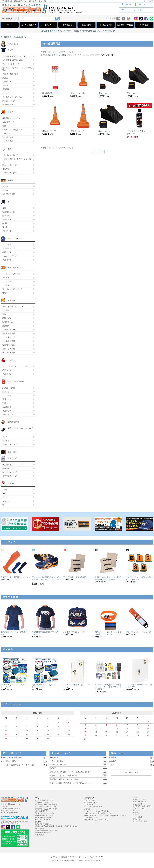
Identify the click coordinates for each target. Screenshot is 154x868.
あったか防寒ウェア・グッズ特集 (46, 807)
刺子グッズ (7, 441)
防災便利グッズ (9, 468)
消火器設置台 (48, 93)
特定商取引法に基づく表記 (142, 806)
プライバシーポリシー (141, 808)
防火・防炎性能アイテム (43, 818)
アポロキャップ (9, 248)
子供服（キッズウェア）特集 (45, 813)
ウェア (10, 50)
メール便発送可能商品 (42, 833)
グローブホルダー (10, 173)
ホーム (10, 25)
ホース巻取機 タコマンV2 (13, 307)
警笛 (4, 126)
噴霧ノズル (7, 318)
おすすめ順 (56, 55)
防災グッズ (12, 458)
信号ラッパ (7, 399)
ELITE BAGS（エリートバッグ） (16, 366)
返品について (138, 804)
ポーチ (5, 497)
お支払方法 (67, 25)
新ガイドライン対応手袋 (43, 824)
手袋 (9, 149)
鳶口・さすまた (9, 349)
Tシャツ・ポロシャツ (11, 64)
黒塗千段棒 (7, 411)
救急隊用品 (38, 822)
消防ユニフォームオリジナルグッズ (21, 429)
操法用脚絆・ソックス (11, 118)
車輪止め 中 (133, 93)
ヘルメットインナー (10, 256)
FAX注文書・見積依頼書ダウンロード (97, 807)
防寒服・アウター (10, 101)
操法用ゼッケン (9, 122)
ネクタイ (6, 93)
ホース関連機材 (9, 341)
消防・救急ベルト (15, 268)
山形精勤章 (7, 407)
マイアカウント (138, 810)
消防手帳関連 (8, 137)
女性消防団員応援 (41, 811)
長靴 (4, 208)
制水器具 (6, 310)
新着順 (70, 55)
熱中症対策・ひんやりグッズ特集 (46, 809)
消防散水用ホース (10, 330)
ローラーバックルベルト (12, 274)
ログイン (146, 4)
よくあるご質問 (106, 25)
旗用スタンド (8, 414)
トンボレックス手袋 (10, 155)
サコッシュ (7, 501)
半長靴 (5, 223)
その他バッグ (8, 374)
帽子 (4, 505)
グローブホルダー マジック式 (138, 632)
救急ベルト (7, 293)
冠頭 (4, 403)
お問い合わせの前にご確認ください (96, 820)
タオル (5, 437)
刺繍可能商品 (39, 835)
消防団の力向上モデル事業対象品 (46, 830)
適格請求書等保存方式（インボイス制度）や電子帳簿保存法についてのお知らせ (78, 31)
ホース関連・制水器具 (42, 820)
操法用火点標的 (9, 345)
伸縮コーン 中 (49, 131)
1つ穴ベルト (7, 285)
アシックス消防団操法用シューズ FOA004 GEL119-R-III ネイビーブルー (46, 579)
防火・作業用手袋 (10, 165)
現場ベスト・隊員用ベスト (13, 130)
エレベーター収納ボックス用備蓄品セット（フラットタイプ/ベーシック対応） (108, 687)
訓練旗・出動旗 (9, 388)
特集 (48, 25)
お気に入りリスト (90, 800)
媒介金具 (6, 326)
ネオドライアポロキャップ (74, 632)
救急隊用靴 (7, 219)
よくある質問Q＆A (90, 802)
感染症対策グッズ (10, 476)
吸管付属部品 (8, 322)
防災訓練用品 (8, 465)
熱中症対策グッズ (10, 472)
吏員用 (5, 190)
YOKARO (12, 483)
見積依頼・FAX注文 (125, 25)
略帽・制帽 (7, 252)
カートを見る (138, 10)
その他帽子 (7, 260)
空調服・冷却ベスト (10, 74)
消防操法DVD (13, 422)
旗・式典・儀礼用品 (16, 381)
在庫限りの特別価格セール (44, 800)
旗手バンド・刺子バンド (12, 289)
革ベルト (6, 278)
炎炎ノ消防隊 (13, 44)
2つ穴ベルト (7, 281)
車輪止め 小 (105, 93)
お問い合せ (144, 25)
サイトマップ (148, 1)
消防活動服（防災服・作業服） (15, 56)
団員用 (5, 187)
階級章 (10, 180)
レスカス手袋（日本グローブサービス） (17, 160)
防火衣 (5, 78)
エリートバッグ (88, 857)
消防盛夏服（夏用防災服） (13, 60)
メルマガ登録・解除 (140, 821)
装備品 (10, 112)
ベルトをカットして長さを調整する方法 (97, 813)
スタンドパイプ (9, 337)
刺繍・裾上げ (13, 452)
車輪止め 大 (105, 131)
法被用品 (6, 89)
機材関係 (8, 37)
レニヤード (7, 395)
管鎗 (4, 314)
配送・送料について (140, 802)
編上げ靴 (6, 216)
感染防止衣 (7, 82)
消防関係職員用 (9, 194)
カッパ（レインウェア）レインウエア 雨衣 (18, 69)
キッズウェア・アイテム (12, 97)
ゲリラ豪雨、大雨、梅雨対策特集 (46, 805)
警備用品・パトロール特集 (44, 815)
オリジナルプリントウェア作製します (97, 811)
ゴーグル (6, 133)
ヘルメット (7, 245)
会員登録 (129, 4)
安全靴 (5, 227)
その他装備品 (8, 141)
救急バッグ (7, 370)
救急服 (5, 85)
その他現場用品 (19, 37)
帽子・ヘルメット (15, 238)
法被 (4, 493)
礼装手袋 (6, 169)
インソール (7, 231)
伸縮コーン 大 (77, 131)
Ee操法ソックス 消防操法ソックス (14, 577)
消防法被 (64, 857)
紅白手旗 (6, 392)
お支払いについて (139, 800)
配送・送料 (87, 25)
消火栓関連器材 (9, 333)
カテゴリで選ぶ (29, 25)
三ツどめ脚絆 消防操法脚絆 (75, 577)
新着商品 (87, 809)
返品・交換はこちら (131, 772)
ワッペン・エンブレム (11, 444)
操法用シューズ (9, 212)
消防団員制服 (8, 105)
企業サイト (55, 857)
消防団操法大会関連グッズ (44, 802)
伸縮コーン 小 (77, 93)
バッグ (10, 360)
